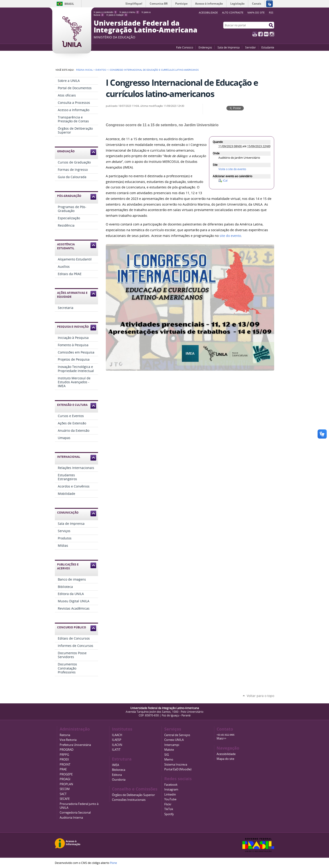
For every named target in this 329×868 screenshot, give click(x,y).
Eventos (101, 70)
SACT (63, 794)
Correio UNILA (174, 740)
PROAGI (65, 779)
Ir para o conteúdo (105, 12)
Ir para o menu (129, 12)
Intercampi (172, 745)
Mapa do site (256, 12)
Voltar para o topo (260, 696)
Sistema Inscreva (176, 765)
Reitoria (65, 735)
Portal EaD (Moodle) (178, 769)
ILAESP (117, 740)
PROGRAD (66, 750)
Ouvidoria (119, 780)
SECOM (65, 789)
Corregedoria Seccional (75, 813)
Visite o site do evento (232, 169)
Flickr (266, 34)
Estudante (268, 47)
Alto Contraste (233, 12)
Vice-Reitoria (68, 740)
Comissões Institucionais (129, 800)
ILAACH (117, 735)
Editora (117, 775)
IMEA (115, 765)
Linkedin (170, 794)
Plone (113, 863)
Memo (169, 759)
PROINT (65, 765)
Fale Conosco (185, 47)
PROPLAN (66, 784)
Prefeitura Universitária (75, 745)
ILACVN (117, 745)
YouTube (255, 34)
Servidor (251, 47)
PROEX (64, 759)
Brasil (69, 4)
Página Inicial (84, 70)
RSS (271, 12)
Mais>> (221, 738)
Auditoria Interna (71, 818)
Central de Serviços (177, 735)
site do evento (230, 236)
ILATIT (116, 750)
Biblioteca (119, 770)
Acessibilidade (226, 754)
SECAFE (65, 799)
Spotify (169, 814)
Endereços (205, 47)
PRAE (63, 769)
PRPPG (64, 755)
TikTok (169, 809)
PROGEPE (66, 774)
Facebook (260, 34)
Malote (169, 750)
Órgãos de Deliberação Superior (133, 795)
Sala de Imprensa (229, 47)
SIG (167, 755)
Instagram (272, 34)
